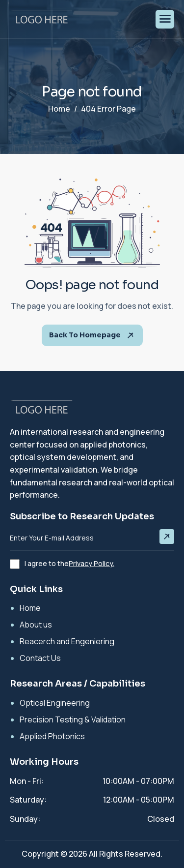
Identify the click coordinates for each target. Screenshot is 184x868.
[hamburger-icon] (165, 19)
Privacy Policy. (92, 563)
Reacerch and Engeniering (67, 641)
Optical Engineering (55, 703)
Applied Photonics (52, 736)
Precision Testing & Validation (73, 719)
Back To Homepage (92, 335)
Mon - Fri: (27, 781)
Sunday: (25, 819)
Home (30, 608)
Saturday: (28, 800)
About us (36, 625)
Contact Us (40, 658)
